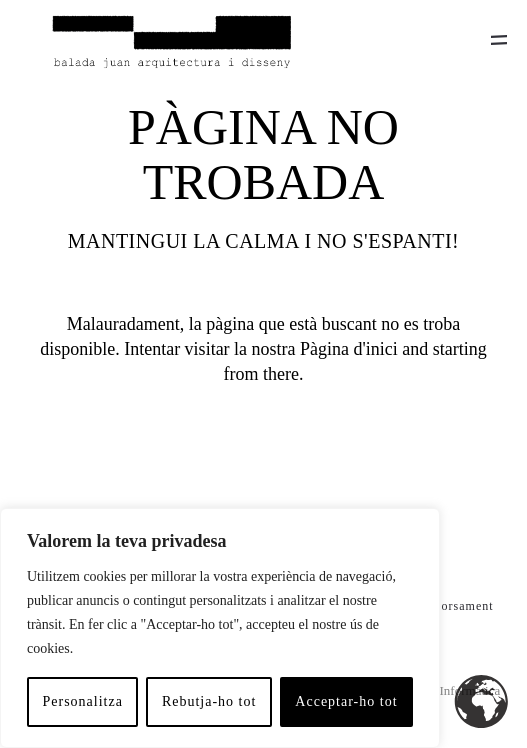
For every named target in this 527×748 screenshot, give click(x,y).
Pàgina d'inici (349, 349)
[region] (220, 628)
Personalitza (82, 701)
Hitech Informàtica (451, 690)
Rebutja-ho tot (209, 701)
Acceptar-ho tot (346, 701)
